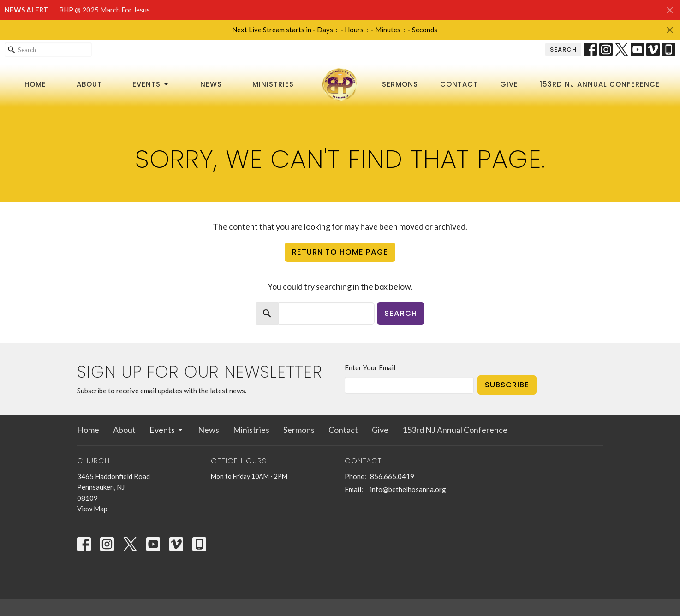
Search (563, 50)
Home (35, 84)
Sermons (400, 84)
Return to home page (340, 252)
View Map (92, 509)
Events (151, 84)
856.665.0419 (392, 476)
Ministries (273, 84)
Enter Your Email (370, 367)
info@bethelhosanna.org (408, 489)
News (211, 84)
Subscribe (507, 385)
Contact (459, 84)
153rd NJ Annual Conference (600, 84)
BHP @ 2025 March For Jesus (104, 10)
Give (509, 84)
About (89, 84)
